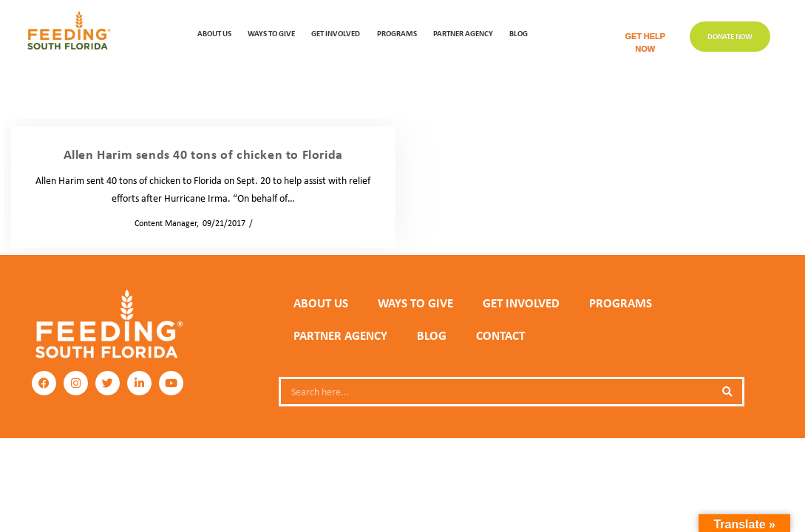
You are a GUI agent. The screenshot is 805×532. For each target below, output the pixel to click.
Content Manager (161, 223)
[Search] (727, 392)
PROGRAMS (397, 33)
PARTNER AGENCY (340, 335)
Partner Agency (463, 33)
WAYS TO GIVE (271, 33)
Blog (519, 33)
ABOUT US (214, 33)
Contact (500, 335)
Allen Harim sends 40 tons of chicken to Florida (203, 154)
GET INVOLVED (336, 33)
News (267, 223)
